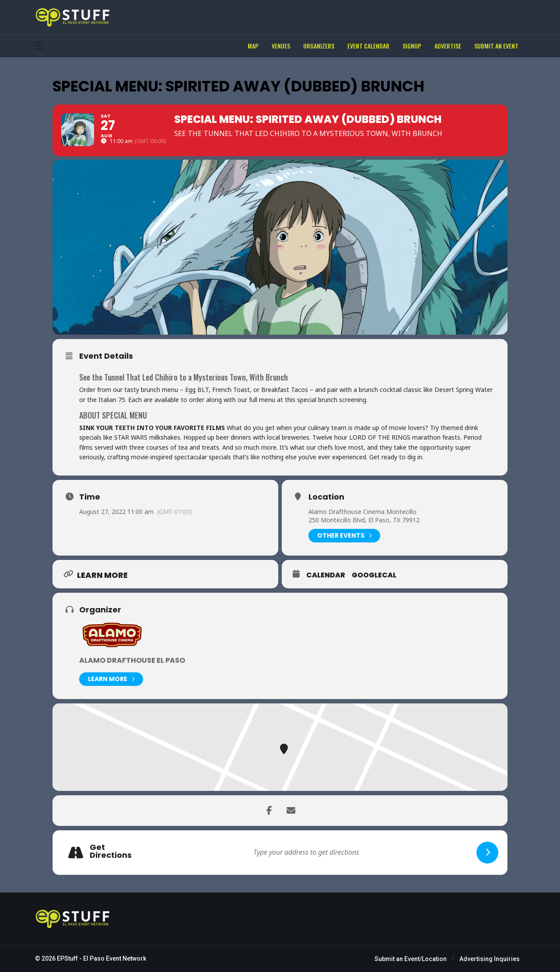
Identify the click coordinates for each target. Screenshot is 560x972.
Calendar (326, 575)
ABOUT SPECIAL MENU (113, 415)
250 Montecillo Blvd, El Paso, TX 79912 (364, 520)
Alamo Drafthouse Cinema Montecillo (362, 512)
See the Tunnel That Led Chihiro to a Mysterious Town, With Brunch (184, 377)
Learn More (111, 679)
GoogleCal (374, 575)
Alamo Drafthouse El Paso (132, 660)
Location (326, 497)
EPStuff (67, 958)
